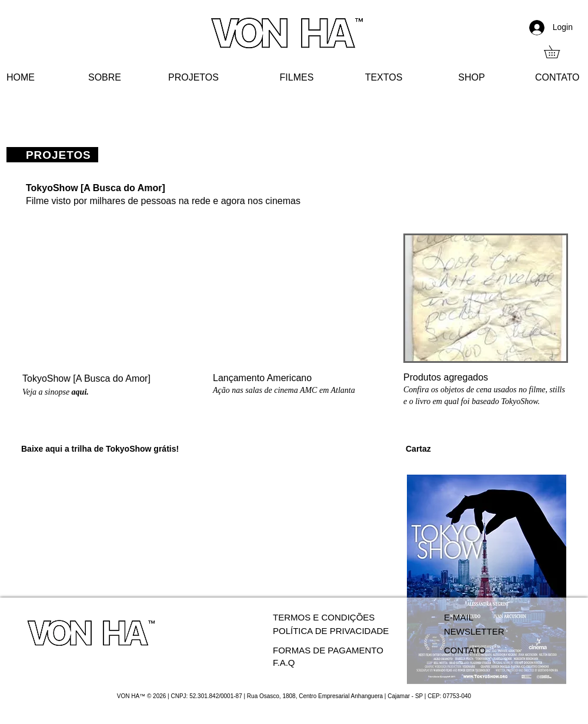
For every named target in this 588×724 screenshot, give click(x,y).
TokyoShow (130, 449)
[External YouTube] (105, 298)
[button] (558, 52)
